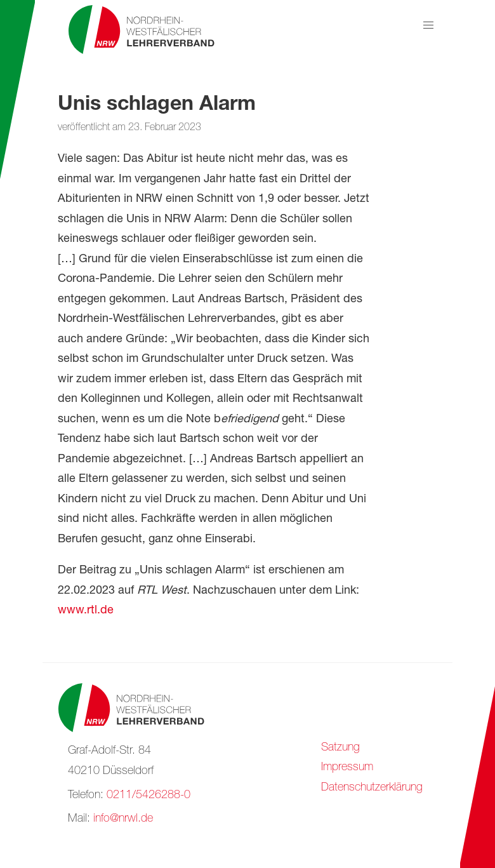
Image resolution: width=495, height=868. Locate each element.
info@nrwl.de (123, 819)
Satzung (340, 748)
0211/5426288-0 (148, 796)
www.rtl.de (86, 611)
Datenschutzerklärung (372, 788)
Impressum (347, 768)
